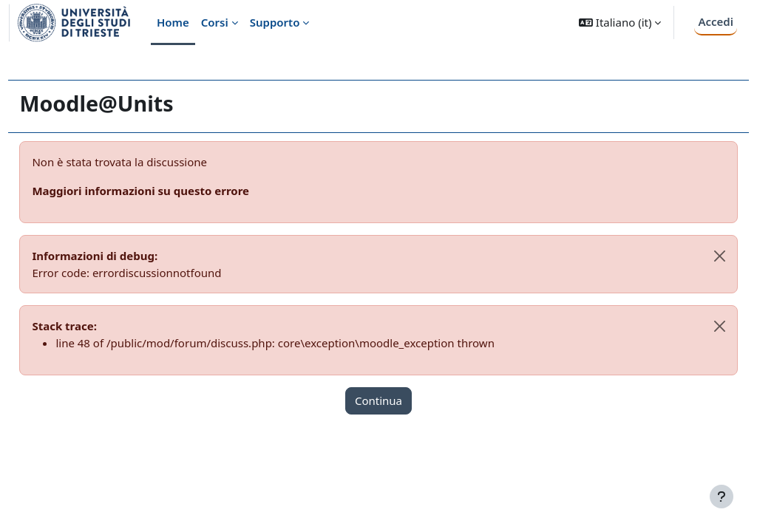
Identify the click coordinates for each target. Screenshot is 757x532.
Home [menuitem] (173, 22)
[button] (620, 23)
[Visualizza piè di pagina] (722, 497)
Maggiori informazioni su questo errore (174, 191)
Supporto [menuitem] (275, 22)
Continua (378, 400)
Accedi (716, 21)
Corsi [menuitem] (215, 22)
